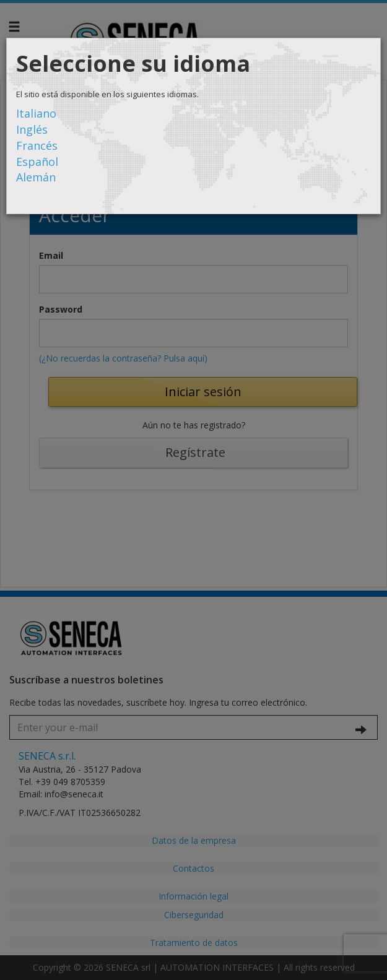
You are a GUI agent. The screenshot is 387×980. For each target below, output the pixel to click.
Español (37, 162)
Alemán (36, 177)
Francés (37, 145)
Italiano (36, 113)
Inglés (32, 129)
